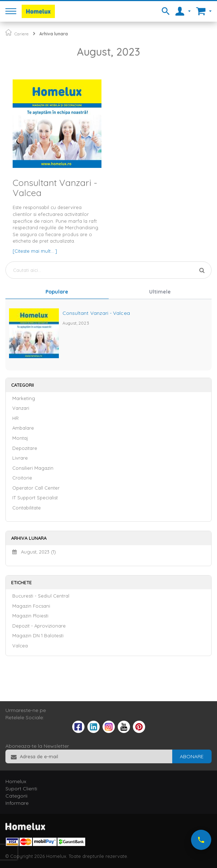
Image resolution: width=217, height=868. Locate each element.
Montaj (20, 438)
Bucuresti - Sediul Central (41, 596)
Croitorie (22, 478)
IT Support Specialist (35, 498)
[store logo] (38, 11)
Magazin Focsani (31, 606)
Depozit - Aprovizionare (39, 626)
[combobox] (108, 270)
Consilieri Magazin (33, 468)
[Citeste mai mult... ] (35, 251)
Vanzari (21, 408)
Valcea (20, 646)
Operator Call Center (36, 488)
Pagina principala (8, 32)
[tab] (57, 292)
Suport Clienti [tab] (21, 789)
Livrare (20, 458)
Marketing (24, 398)
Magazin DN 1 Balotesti (38, 635)
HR (16, 418)
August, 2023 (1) (34, 552)
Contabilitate (27, 508)
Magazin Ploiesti (30, 616)
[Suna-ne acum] (201, 840)
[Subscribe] (192, 756)
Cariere (21, 34)
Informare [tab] (17, 803)
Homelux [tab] (16, 781)
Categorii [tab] (16, 796)
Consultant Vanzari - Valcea (55, 188)
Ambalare (23, 428)
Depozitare (25, 448)
